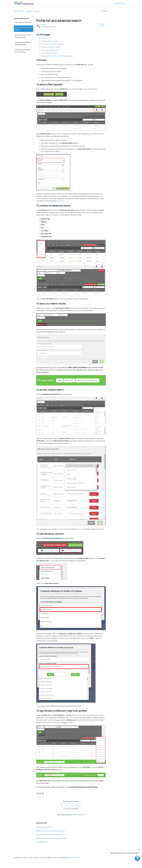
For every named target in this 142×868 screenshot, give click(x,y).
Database (29, 11)
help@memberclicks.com (73, 858)
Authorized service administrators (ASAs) (50, 831)
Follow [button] (102, 25)
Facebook (37, 793)
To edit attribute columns (49, 53)
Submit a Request (120, 3)
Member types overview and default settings (51, 838)
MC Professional (19, 11)
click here (61, 201)
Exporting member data (23, 22)
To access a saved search (50, 50)
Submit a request (79, 815)
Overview (44, 38)
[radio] (66, 805)
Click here (80, 529)
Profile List (37, 11)
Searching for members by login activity (23, 36)
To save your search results (50, 47)
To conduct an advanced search (52, 44)
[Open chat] (137, 858)
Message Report (42, 842)
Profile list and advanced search (23, 29)
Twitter (40, 793)
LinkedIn (43, 793)
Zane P (44, 25)
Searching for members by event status (23, 51)
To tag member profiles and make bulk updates (57, 56)
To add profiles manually (49, 41)
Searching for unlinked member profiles (22, 43)
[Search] (113, 11)
